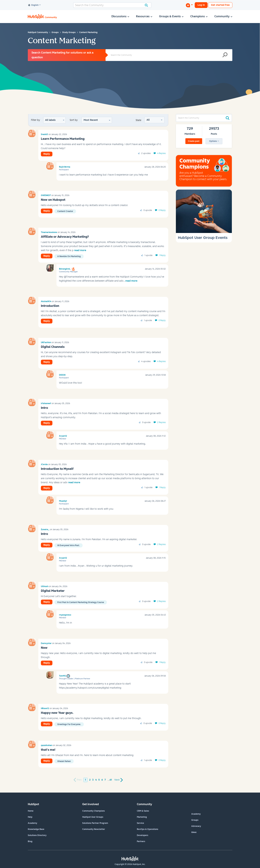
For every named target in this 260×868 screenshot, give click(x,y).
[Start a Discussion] (189, 5)
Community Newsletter (94, 829)
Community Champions (94, 811)
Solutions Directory (37, 835)
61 (111, 780)
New (44, 648)
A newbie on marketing (69, 256)
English (33, 5)
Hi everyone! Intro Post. (69, 545)
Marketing (142, 817)
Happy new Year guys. (57, 713)
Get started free (220, 5)
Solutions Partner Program (95, 823)
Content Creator (65, 211)
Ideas (194, 832)
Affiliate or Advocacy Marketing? (65, 237)
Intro (44, 408)
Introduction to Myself (57, 469)
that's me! (48, 750)
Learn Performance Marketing (63, 139)
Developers (143, 835)
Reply (47, 154)
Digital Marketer (53, 591)
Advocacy (196, 826)
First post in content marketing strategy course (81, 602)
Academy (32, 823)
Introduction (50, 306)
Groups (195, 820)
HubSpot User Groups (93, 817)
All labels (50, 120)
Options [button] (213, 141)
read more (80, 250)
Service (140, 823)
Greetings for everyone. (69, 724)
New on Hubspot (53, 200)
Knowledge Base (36, 829)
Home (31, 811)
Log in (201, 5)
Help (30, 817)
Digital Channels (53, 347)
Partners (141, 841)
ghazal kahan (64, 761)
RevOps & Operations (148, 829)
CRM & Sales (143, 811)
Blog (30, 841)
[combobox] (112, 5)
